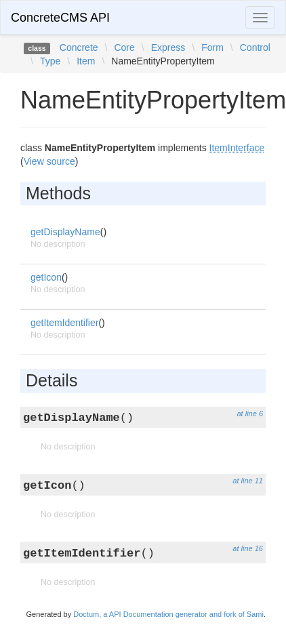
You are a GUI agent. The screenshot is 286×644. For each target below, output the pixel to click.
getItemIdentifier (64, 323)
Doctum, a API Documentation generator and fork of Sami (168, 614)
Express (168, 47)
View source (49, 161)
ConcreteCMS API (60, 18)
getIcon (46, 277)
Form (212, 47)
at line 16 (248, 548)
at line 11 (248, 481)
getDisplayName (65, 232)
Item (86, 61)
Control (255, 47)
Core (124, 47)
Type (50, 61)
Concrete (79, 47)
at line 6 (250, 414)
